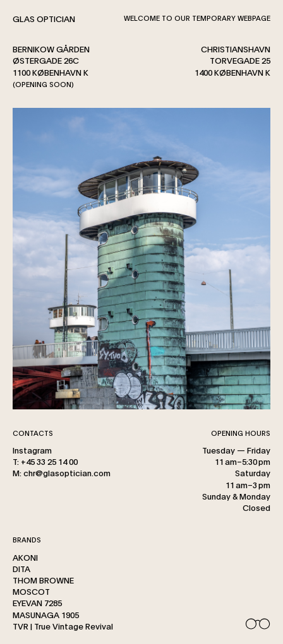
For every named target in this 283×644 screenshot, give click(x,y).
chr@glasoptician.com (67, 472)
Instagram (32, 450)
